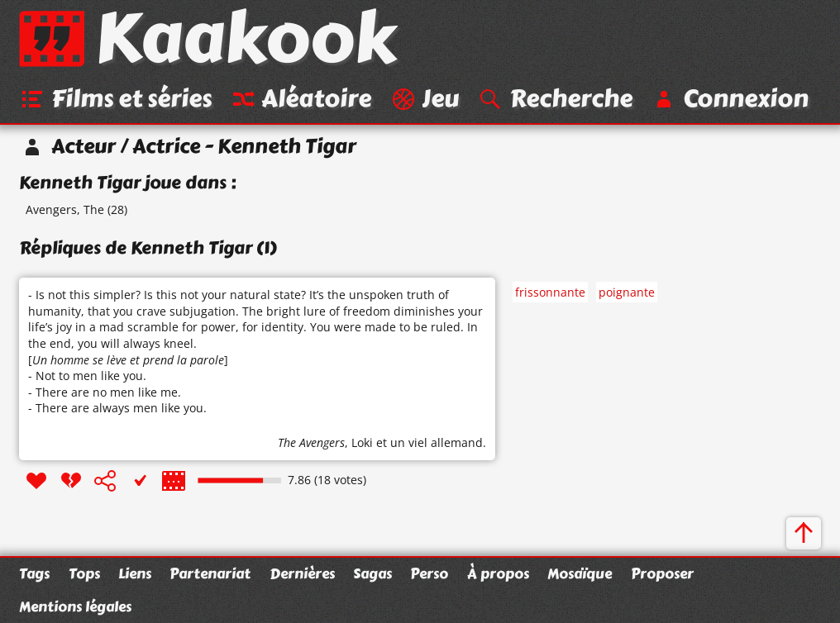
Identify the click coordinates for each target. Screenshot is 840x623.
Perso (429, 573)
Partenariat (210, 573)
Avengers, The (65, 209)
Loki (362, 442)
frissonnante (550, 292)
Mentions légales (75, 606)
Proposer (662, 573)
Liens (135, 573)
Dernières (302, 573)
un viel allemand (437, 442)
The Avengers (311, 442)
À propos (498, 573)
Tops (84, 573)
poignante (627, 292)
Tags (34, 573)
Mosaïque (580, 573)
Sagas (372, 573)
